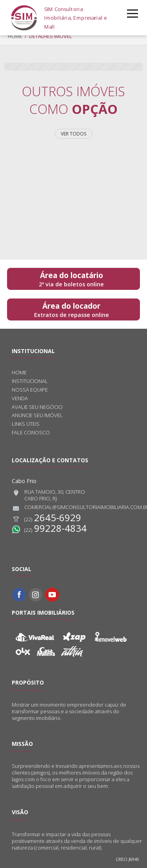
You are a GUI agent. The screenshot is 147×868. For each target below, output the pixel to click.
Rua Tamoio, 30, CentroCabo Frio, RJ (48, 495)
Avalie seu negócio (37, 407)
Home (15, 36)
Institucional (30, 381)
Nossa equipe (30, 390)
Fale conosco (31, 433)
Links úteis (26, 424)
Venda (20, 398)
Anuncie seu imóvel (37, 415)
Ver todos (73, 134)
